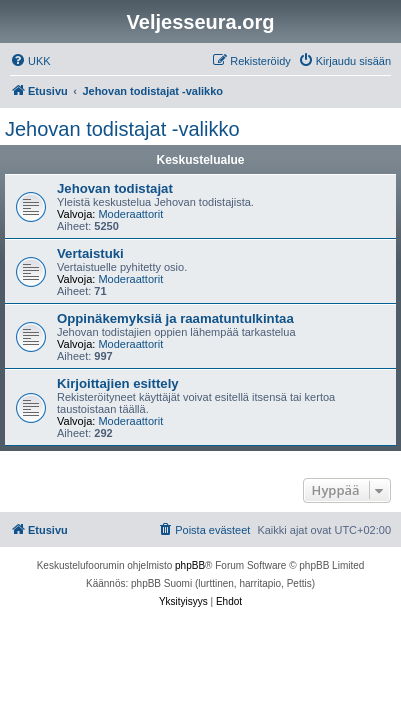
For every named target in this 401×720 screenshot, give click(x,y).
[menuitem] (30, 61)
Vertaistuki (90, 253)
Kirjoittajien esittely (118, 383)
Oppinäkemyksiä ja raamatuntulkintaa (175, 318)
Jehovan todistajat (115, 188)
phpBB (190, 565)
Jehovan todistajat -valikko (122, 129)
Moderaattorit (130, 214)
